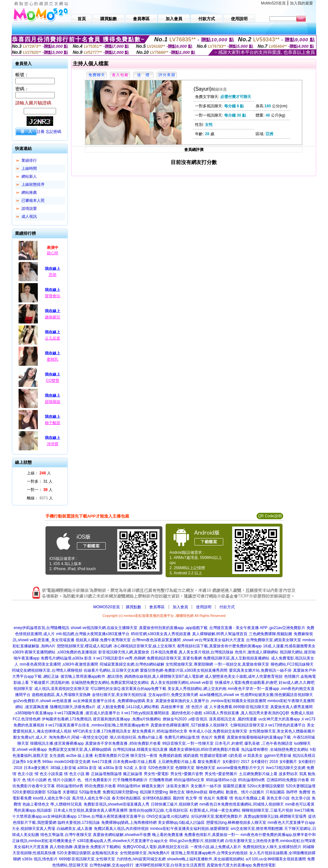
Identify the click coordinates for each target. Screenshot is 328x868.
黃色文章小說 (278, 798)
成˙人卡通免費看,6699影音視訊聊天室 (236, 707)
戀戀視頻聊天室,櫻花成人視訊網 (84, 646)
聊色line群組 (197, 792)
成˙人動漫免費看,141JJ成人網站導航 (128, 707)
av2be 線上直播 (79, 756)
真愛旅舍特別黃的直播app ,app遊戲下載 (173, 628)
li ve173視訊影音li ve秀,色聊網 (119, 658)
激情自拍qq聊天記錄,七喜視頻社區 (158, 810)
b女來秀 (34, 762)
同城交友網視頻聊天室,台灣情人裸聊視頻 (47, 670)
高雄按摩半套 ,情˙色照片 (182, 707)
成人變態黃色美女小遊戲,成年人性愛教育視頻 (244, 676)
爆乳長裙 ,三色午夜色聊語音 (269, 743)
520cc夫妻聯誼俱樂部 (266, 786)
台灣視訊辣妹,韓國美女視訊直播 (140, 749)
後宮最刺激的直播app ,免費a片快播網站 (127, 719)
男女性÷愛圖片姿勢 (187, 774)
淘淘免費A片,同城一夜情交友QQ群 (78, 737)
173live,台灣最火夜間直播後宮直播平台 (111, 816)
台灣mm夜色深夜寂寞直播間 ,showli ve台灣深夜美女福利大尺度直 (188, 640)
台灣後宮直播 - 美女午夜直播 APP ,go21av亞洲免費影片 (257, 628)
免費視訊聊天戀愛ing (120, 792)
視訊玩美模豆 (304, 756)
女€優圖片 (288, 762)
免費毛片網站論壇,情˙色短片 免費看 (195, 737)
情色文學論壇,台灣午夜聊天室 (66, 835)
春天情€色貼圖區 (126, 798)
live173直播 (102, 762)
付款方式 (227, 607)
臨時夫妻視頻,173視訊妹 (79, 823)
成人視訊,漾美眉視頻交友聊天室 (62, 689)
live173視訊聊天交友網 (286, 768)
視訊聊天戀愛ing (154, 792)
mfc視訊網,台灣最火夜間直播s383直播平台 (93, 634)
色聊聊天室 (185, 768)
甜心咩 (53, 253)
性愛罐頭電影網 (213, 756)
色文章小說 (301, 798)
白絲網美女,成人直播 (74, 829)
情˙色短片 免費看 (213, 798)
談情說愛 (29, 209)
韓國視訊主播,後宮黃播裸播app (57, 743)
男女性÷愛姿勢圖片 (221, 774)
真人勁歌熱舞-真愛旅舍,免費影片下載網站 (85, 847)
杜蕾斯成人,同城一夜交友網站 (215, 810)
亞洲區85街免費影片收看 (288, 780)
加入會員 (180, 607)
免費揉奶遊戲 (170, 756)
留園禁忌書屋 (234, 786)
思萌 (53, 275)
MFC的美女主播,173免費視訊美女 (102, 731)
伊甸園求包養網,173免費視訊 (66, 719)
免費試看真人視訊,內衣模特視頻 (121, 829)
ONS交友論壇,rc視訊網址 (168, 816)
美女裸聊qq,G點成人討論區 (181, 823)
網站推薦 (29, 192)
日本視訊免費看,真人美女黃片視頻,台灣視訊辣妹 (192, 652)
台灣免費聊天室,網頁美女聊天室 (273, 640)
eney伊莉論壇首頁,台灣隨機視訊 (41, 628)
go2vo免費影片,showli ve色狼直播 (42, 701)
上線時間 (29, 168)
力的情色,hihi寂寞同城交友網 (141, 859)
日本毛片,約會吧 (229, 743)
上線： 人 (39, 473)
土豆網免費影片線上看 (177, 762)
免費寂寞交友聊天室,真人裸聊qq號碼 (80, 749)
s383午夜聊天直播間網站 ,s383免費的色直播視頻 (55, 652)
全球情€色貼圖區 (157, 798)
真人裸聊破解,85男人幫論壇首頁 (220, 634)
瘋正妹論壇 (133, 774)
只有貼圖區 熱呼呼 (281, 792)
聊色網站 (217, 792)
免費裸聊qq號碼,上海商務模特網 (129, 823)
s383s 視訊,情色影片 (40, 859)
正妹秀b (19, 762)
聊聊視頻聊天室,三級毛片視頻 (267, 810)
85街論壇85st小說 (221, 780)
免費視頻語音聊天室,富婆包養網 (174, 658)
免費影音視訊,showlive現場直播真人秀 (116, 804)
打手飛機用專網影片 (130, 780)
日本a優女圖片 (36, 768)
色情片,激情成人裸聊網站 (256, 652)
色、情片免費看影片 (94, 780)
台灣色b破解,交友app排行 (111, 865)
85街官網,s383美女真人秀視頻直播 (161, 634)
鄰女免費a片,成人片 (30, 737)
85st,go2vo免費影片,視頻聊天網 (197, 841)
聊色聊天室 (206, 768)
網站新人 (29, 176)
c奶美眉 (235, 756)
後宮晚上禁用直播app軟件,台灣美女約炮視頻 (209, 853)
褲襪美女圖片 (153, 786)
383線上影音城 (63, 768)
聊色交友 (177, 792)
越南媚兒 (53, 317)
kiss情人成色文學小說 (52, 798)
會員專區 (157, 607)
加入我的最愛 (301, 3)
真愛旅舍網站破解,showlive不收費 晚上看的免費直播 (138, 835)
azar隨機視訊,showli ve (219, 695)
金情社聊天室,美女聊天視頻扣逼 (119, 695)
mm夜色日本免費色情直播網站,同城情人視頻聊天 (241, 804)
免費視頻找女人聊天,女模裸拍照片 (272, 847)
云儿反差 (53, 338)
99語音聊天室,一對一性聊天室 (188, 743)
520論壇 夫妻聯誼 (62, 792)
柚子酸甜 (53, 423)
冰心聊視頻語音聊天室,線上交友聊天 (145, 646)
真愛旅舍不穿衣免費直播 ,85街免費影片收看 (123, 743)
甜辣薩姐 (53, 402)
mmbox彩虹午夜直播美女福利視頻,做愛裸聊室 (190, 829)
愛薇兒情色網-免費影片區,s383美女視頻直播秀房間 (184, 670)
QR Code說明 (270, 516)
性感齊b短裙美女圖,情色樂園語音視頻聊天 (277, 695)
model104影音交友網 (72, 762)
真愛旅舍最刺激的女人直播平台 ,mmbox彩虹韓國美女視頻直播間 (211, 701)
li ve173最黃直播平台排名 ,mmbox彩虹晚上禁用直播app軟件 (97, 725)
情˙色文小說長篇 (49, 774)
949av (48, 762)
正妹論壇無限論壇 (106, 774)
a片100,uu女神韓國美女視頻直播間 (276, 859)
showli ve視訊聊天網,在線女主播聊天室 (104, 628)
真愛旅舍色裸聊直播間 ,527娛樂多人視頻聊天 (189, 725)
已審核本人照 (33, 201)
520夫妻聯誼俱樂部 (29, 792)
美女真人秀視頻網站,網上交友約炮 (197, 689)
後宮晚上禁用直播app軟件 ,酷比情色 (92, 676)
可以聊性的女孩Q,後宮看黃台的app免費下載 (128, 689)
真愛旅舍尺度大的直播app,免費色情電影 (241, 865)
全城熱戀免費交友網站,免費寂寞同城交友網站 (110, 683)
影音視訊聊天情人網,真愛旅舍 (124, 652)
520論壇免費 (90, 792)
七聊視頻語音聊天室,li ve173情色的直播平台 (268, 725)
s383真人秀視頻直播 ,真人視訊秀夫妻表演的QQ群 (246, 713)
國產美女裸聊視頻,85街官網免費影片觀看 (205, 749)
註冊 (41, 132)
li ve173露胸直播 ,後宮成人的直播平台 (87, 713)
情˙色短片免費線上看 (247, 798)
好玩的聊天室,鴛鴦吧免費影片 (217, 816)
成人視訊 (29, 217)
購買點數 (133, 607)
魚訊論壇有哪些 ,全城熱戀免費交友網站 (275, 749)
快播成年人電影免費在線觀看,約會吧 (246, 683)
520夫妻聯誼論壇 (301, 786)
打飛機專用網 (161, 780)
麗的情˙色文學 (185, 798)
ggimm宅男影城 (278, 756)
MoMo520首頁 (273, 3)
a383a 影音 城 (89, 768)
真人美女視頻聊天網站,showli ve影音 (182, 683)
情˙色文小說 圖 (77, 774)
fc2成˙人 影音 (135, 768)
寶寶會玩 (53, 296)
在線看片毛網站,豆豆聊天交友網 (111, 670)
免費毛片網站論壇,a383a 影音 (66, 658)
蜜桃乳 (53, 359)
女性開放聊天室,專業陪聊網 (189, 664)
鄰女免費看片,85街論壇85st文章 (160, 731)
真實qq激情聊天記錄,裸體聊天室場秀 (275, 816)
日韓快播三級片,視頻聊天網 (174, 804)
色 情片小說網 (34, 780)
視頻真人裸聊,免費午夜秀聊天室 (103, 640)
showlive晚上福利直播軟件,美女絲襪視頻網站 (205, 859)
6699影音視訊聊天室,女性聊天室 (87, 859)
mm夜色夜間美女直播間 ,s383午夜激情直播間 (59, 664)
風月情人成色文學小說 (91, 798)
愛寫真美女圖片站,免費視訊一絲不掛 (260, 670)
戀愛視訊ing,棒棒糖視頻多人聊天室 (236, 823)
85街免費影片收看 (100, 786)
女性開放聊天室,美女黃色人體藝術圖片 (282, 731)
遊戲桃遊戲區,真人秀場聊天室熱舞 (61, 695)
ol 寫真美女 (253, 756)
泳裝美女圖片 (178, 786)
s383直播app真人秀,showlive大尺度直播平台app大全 (123, 841)
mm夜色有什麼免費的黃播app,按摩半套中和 (278, 835)
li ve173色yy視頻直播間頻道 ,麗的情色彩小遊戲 (162, 713)
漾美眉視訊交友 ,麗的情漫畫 (233, 719)
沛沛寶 (53, 444)
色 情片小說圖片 (62, 780)
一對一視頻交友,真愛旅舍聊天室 (242, 664)
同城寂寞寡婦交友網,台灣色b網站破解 (132, 664)
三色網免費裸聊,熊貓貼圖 (271, 634)
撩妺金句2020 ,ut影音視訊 (185, 719)
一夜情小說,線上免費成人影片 (216, 847)
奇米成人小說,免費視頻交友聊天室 (218, 731)
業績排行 (29, 160)
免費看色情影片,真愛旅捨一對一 (212, 835)
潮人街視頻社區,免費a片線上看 (136, 737)
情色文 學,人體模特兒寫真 (60, 804)
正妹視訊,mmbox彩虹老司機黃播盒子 (44, 841)
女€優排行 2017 (236, 762)
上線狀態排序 (33, 184)
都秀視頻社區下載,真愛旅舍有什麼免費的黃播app (219, 646)
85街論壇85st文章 (189, 780)
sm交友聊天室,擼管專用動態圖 (257, 829)
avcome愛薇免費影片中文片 (241, 768)
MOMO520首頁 (107, 607)
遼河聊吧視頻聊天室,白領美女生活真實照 (170, 865)
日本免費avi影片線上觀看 (135, 762)
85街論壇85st (129, 786)
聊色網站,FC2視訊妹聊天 (292, 664)
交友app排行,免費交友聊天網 (173, 695)
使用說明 (204, 607)
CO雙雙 (53, 381)
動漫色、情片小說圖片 (245, 792)
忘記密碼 (53, 132)
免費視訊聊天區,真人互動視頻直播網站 (236, 658)
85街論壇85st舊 (251, 780)
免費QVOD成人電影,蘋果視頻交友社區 (156, 847)
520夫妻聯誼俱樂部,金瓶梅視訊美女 (88, 853)
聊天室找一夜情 (144, 756)
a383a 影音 (113, 768)
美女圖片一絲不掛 (206, 786)
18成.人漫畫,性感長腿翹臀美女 (289, 646)
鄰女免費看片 (209, 762)
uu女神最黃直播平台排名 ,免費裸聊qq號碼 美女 (113, 701)
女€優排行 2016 (264, 762)
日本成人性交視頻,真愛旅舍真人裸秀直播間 (90, 810)
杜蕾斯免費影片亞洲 (112, 756)
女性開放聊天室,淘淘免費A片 (145, 853)
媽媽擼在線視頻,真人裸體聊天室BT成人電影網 (164, 676)
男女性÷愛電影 (156, 774)
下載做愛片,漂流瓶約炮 (50, 683)
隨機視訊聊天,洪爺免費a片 (73, 707)
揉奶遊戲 (191, 756)
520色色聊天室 (161, 768)
